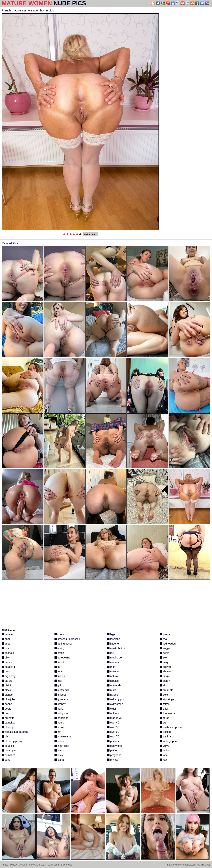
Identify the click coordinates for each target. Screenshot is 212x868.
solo (164, 695)
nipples (113, 681)
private (113, 760)
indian (60, 741)
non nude (114, 685)
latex (59, 755)
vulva (165, 746)
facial (59, 662)
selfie (165, 653)
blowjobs (8, 699)
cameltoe (9, 723)
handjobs (61, 718)
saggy (165, 648)
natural (113, 676)
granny (60, 704)
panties (113, 741)
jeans (59, 750)
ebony (60, 648)
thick (164, 709)
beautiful (8, 667)
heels (59, 723)
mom (112, 667)
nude (112, 690)
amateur (8, 634)
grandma (61, 699)
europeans (62, 658)
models (113, 662)
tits (163, 723)
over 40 (113, 723)
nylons (113, 695)
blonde (7, 695)
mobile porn (116, 658)
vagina (165, 737)
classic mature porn (15, 732)
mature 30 (115, 718)
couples (8, 746)
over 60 (113, 732)
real (164, 639)
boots (6, 709)
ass (5, 648)
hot (58, 732)
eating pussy (63, 644)
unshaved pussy (171, 727)
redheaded (168, 644)
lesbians (114, 639)
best (6, 671)
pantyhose (115, 746)
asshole (8, 653)
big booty (9, 676)
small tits (167, 690)
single (165, 676)
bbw (6, 658)
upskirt (165, 732)
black (6, 690)
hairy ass (61, 713)
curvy (59, 634)
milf (111, 653)
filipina (60, 676)
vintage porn (169, 741)
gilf (58, 685)
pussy (165, 634)
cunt (6, 760)
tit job (165, 718)
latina (59, 760)
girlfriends (62, 690)
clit (5, 737)
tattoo (165, 704)
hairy (59, 709)
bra (5, 713)
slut (164, 685)
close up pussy (12, 741)
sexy (164, 662)
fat (57, 667)
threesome (168, 713)
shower (166, 671)
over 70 (113, 737)
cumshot (8, 755)
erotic (59, 653)
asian (6, 644)
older (112, 709)
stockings (167, 699)
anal (6, 639)
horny (59, 727)
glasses (61, 695)
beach (7, 662)
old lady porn (116, 699)
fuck (58, 681)
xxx (163, 760)
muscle (113, 671)
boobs (7, 704)
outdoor (113, 713)
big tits (7, 681)
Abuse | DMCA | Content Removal (19, 865)
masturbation (116, 648)
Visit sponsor (90, 234)
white (165, 750)
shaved (166, 667)
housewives (63, 737)
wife (164, 755)
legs (111, 634)
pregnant (114, 755)
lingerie (113, 644)
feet (58, 671)
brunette (8, 718)
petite (112, 750)
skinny (165, 681)
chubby (7, 727)
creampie (9, 750)
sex (164, 658)
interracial (62, 746)
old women (115, 704)
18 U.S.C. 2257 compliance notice (55, 865)
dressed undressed (67, 639)
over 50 (113, 727)
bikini (6, 685)
